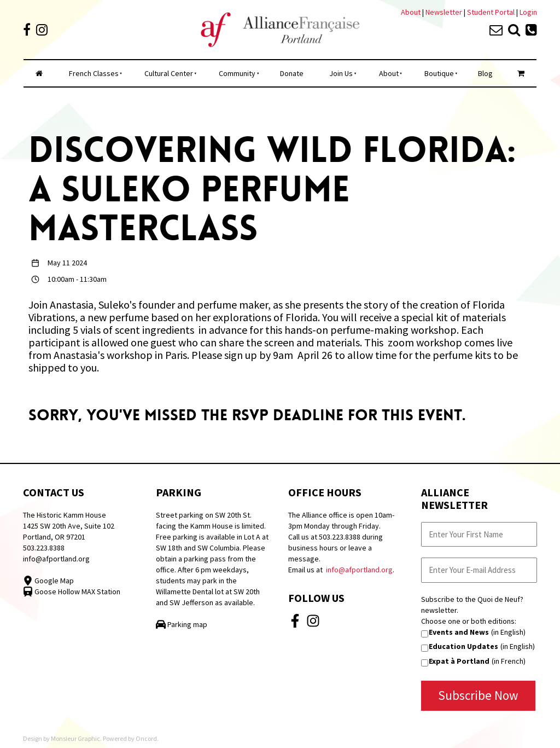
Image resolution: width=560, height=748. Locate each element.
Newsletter (445, 12)
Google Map (48, 581)
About (411, 12)
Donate (292, 73)
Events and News (459, 632)
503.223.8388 (44, 548)
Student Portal (491, 12)
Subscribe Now (478, 695)
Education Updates (463, 646)
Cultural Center (169, 73)
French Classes (94, 73)
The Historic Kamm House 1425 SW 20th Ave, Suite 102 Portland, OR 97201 (69, 526)
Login (528, 12)
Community (237, 73)
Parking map (182, 624)
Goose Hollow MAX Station (72, 592)
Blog (485, 73)
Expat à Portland (459, 661)
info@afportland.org (56, 559)
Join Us (341, 73)
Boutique (439, 73)
